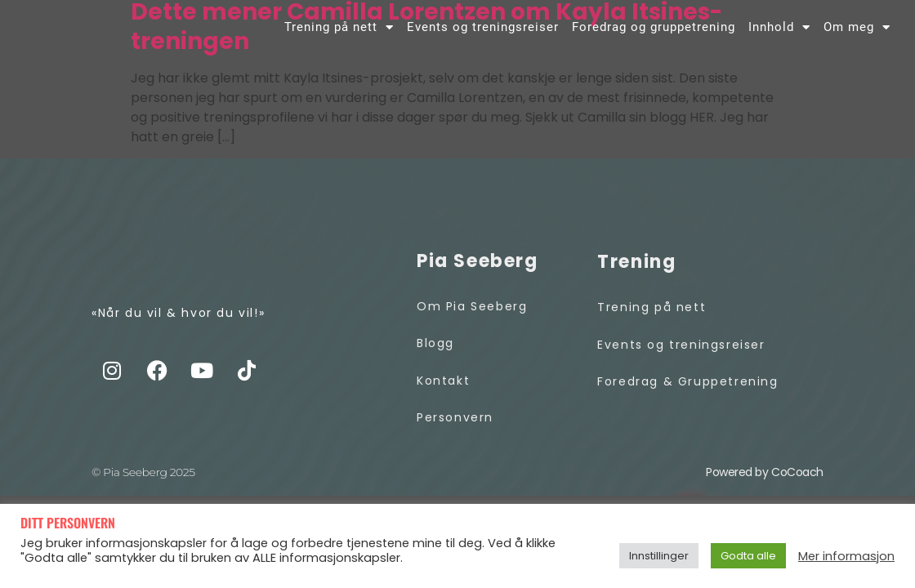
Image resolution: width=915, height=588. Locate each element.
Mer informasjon (846, 556)
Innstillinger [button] (659, 556)
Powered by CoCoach (765, 474)
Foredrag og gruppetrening (654, 29)
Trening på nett (339, 30)
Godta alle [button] (748, 556)
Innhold (779, 30)
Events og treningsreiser (483, 29)
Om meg (857, 30)
